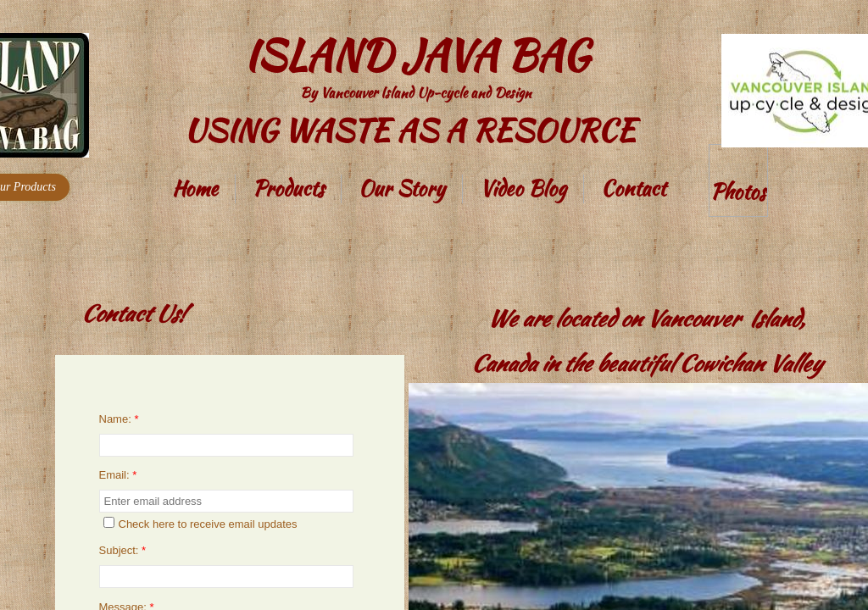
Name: (119, 419)
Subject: (123, 550)
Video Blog (523, 189)
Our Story (402, 189)
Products (288, 189)
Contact (633, 189)
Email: (118, 475)
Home (195, 189)
